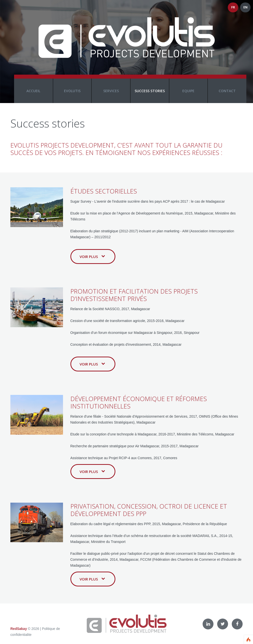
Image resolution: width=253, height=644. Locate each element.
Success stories (150, 91)
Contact (227, 91)
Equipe (188, 91)
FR (233, 7)
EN (245, 7)
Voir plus (92, 257)
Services (111, 91)
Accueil (33, 91)
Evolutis (72, 91)
